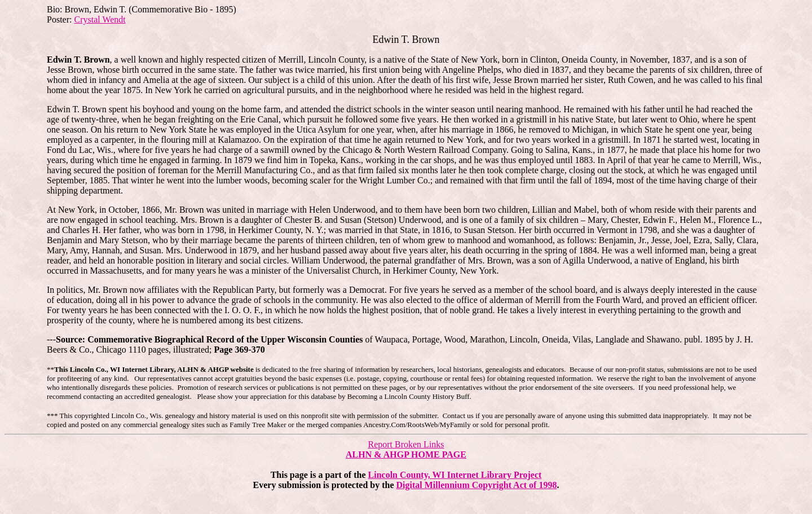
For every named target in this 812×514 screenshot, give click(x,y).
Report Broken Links (406, 444)
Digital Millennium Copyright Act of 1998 (477, 485)
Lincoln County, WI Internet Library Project (455, 475)
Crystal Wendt (100, 19)
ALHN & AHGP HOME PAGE (406, 454)
